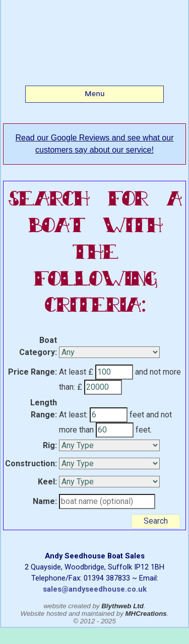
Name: (45, 501)
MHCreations (146, 614)
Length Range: (44, 409)
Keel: (47, 482)
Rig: (50, 445)
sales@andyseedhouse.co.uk (95, 589)
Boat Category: (38, 346)
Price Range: (33, 372)
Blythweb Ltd (122, 606)
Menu (95, 94)
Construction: (31, 463)
